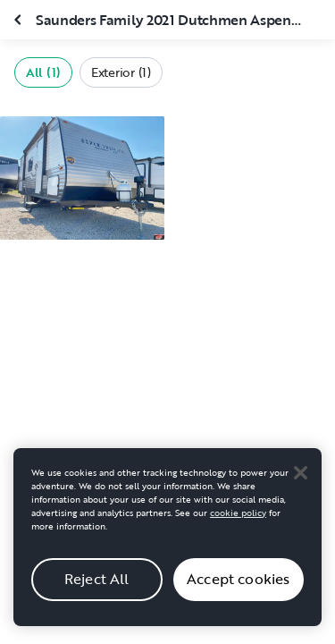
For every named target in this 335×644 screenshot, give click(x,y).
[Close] (300, 482)
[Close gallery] (20, 20)
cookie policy (238, 522)
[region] (167, 546)
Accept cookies (238, 589)
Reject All (97, 589)
